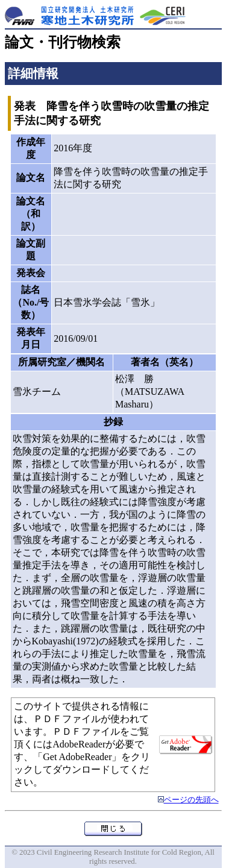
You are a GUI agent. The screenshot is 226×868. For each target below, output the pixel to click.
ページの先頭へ (191, 800)
